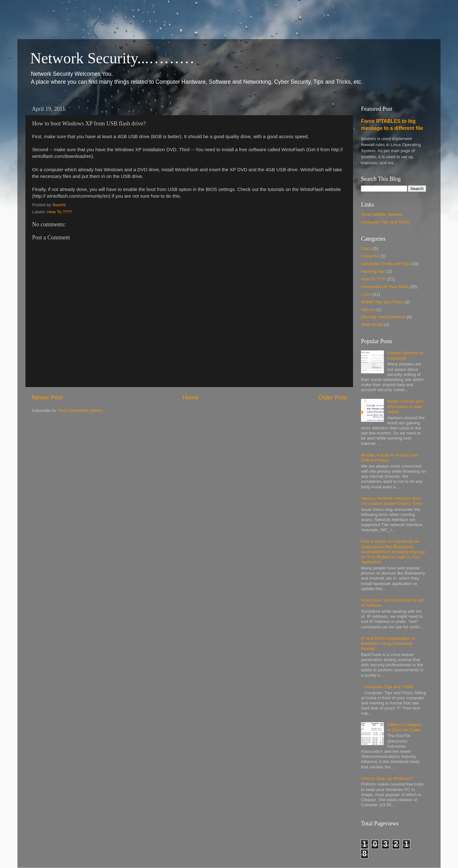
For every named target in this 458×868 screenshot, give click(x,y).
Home (191, 397)
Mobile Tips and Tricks (382, 302)
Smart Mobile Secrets (382, 214)
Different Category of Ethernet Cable (404, 727)
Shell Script (372, 325)
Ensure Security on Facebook (405, 355)
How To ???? (60, 212)
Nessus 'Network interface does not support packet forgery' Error (392, 501)
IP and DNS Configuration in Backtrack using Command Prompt (388, 643)
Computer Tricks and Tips (385, 264)
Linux (366, 294)
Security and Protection (383, 317)
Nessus (368, 310)
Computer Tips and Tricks (385, 222)
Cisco (366, 248)
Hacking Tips (373, 271)
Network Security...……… (112, 58)
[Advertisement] (116, 14)
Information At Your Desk (385, 287)
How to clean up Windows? (387, 778)
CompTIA (370, 256)
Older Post (333, 397)
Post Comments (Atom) (80, 410)
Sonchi (59, 205)
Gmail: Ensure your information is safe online (406, 406)
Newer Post (47, 397)
